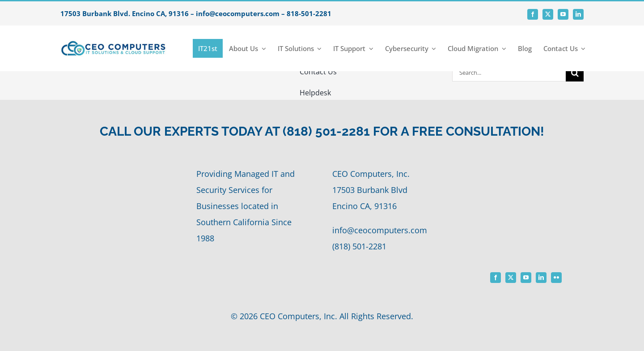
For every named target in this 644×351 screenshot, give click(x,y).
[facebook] (533, 14)
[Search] (575, 73)
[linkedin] (578, 14)
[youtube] (563, 14)
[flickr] (556, 278)
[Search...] (509, 73)
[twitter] (548, 14)
